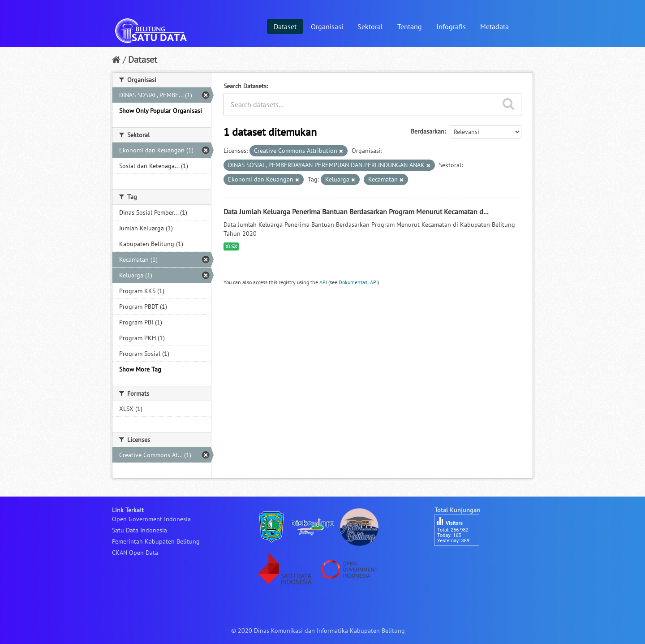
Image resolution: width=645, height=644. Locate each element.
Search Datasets (245, 86)
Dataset (285, 26)
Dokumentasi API (358, 282)
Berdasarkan (428, 131)
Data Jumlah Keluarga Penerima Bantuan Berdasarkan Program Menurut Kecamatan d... (356, 212)
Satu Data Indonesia (140, 530)
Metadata (494, 26)
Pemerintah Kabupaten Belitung (156, 541)
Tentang (410, 26)
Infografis (451, 26)
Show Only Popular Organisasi (161, 111)
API (323, 282)
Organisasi (327, 26)
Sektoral (370, 26)
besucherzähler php (461, 562)
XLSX (231, 246)
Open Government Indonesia (151, 519)
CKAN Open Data (135, 553)
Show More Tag (140, 369)
